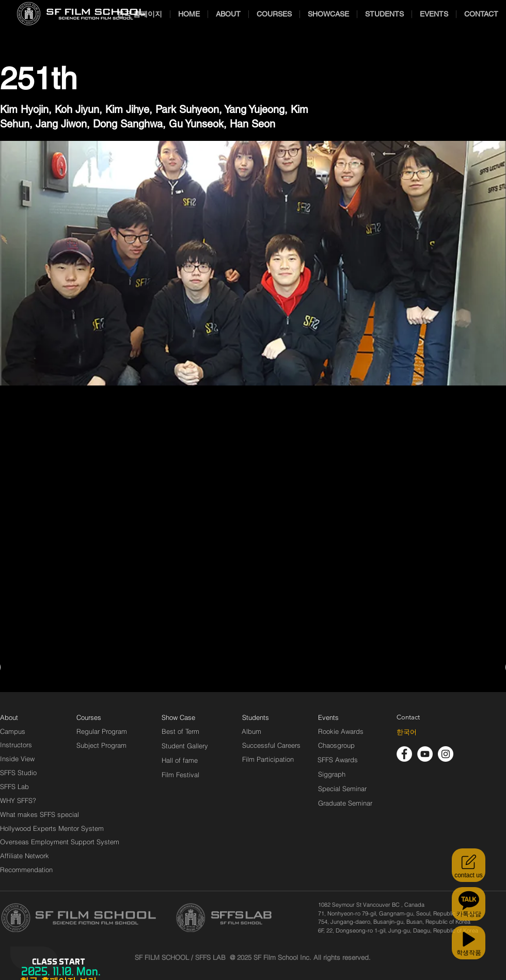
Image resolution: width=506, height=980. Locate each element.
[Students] (256, 717)
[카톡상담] (469, 904)
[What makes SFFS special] (39, 814)
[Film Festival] (180, 775)
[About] (9, 717)
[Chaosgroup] (337, 745)
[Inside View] (18, 759)
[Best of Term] (180, 731)
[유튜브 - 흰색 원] (425, 754)
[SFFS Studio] (18, 773)
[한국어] (407, 732)
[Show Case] (185, 717)
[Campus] (13, 731)
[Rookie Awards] (341, 731)
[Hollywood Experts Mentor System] (52, 828)
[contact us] (469, 865)
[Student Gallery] (185, 746)
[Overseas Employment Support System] (60, 842)
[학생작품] (469, 943)
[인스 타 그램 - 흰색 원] (446, 754)
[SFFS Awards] (338, 760)
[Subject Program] (101, 745)
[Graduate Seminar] (346, 803)
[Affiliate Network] (27, 856)
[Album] (270, 731)
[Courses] (101, 717)
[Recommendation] (27, 870)
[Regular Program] (102, 731)
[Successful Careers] (271, 745)
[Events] (340, 717)
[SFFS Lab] (14, 786)
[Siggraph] (332, 774)
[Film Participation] (268, 759)
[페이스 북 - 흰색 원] (404, 754)
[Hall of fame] (180, 760)
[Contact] (408, 717)
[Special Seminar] (342, 789)
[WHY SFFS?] (27, 800)
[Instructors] (16, 745)
